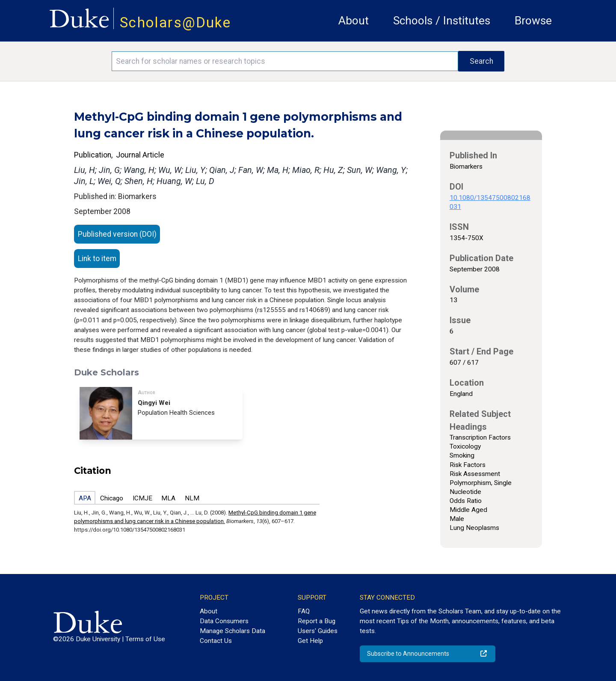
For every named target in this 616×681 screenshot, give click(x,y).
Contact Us (216, 641)
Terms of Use (145, 639)
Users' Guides (318, 631)
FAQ (304, 611)
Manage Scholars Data (232, 631)
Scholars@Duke (175, 22)
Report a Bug (317, 621)
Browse (533, 21)
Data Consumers (224, 621)
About (354, 21)
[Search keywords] (285, 61)
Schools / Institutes (442, 21)
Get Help (310, 641)
